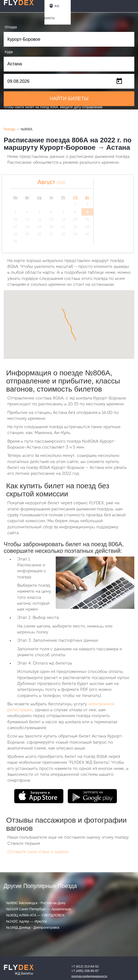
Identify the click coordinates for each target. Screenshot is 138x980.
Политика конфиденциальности (89, 976)
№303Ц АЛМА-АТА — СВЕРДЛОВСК (35, 915)
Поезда (9, 129)
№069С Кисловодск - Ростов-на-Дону (36, 903)
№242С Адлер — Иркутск (27, 921)
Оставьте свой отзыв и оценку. (38, 852)
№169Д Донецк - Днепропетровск (33, 927)
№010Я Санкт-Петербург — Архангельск (39, 909)
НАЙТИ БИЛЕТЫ (69, 98)
